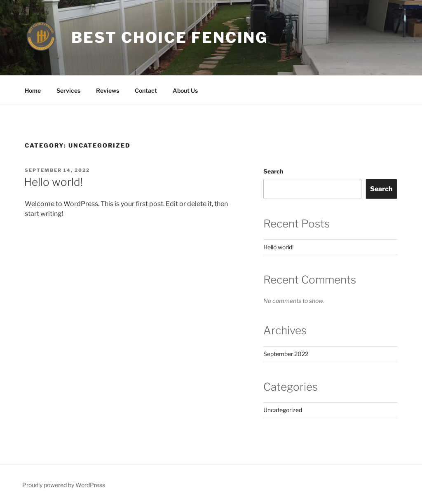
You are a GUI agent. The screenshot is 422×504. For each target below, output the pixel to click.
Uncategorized (283, 410)
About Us (185, 90)
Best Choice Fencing (170, 38)
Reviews (108, 90)
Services (68, 90)
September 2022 (286, 354)
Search (273, 171)
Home (33, 90)
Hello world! (53, 182)
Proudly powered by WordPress (64, 485)
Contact (146, 90)
